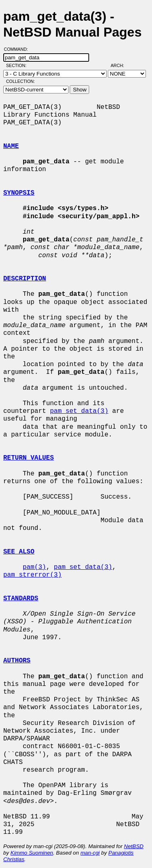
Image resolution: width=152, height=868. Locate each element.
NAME (11, 146)
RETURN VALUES (29, 458)
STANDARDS (21, 599)
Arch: (121, 65)
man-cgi (90, 853)
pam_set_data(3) (79, 411)
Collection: (20, 81)
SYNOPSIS (19, 193)
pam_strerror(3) (32, 575)
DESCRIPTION (25, 279)
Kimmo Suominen (32, 853)
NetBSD (134, 846)
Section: (18, 65)
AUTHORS (17, 661)
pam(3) (34, 567)
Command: (18, 49)
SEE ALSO (19, 552)
